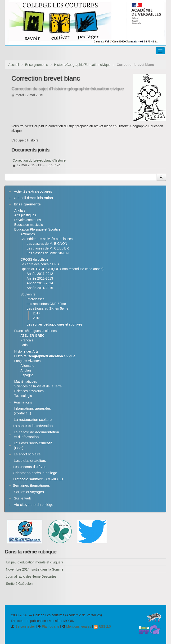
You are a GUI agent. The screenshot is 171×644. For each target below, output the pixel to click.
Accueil (14, 65)
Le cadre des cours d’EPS (40, 264)
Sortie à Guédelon (19, 584)
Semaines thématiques (31, 485)
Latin (24, 345)
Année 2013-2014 (40, 283)
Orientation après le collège (35, 473)
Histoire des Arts (26, 351)
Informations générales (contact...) (32, 411)
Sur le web (22, 498)
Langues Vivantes (27, 361)
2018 (37, 318)
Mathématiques (26, 381)
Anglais (20, 210)
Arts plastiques (25, 215)
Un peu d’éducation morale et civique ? (35, 562)
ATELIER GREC (32, 336)
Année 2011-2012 (40, 274)
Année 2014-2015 (40, 288)
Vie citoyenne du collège (34, 505)
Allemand (27, 366)
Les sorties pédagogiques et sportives (55, 324)
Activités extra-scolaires (33, 191)
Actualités (28, 234)
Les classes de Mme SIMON (48, 253)
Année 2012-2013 (40, 278)
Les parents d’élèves (29, 467)
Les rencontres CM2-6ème (46, 304)
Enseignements (37, 65)
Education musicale (29, 225)
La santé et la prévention (33, 426)
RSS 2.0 (102, 626)
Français (27, 340)
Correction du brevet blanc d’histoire (39, 160)
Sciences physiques (29, 391)
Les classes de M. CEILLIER (48, 248)
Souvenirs (28, 294)
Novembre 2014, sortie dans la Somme (35, 569)
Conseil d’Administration (33, 198)
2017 (37, 313)
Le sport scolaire (27, 454)
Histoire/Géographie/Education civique (82, 65)
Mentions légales (77, 626)
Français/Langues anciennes (35, 331)
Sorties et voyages (29, 492)
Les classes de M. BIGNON (47, 244)
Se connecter (23, 626)
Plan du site (48, 626)
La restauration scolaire (33, 420)
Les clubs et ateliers (30, 460)
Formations (23, 402)
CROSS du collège (34, 259)
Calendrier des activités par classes (46, 239)
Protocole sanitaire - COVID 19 (38, 479)
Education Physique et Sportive (37, 229)
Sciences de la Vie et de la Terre (38, 386)
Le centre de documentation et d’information (36, 434)
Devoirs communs (27, 220)
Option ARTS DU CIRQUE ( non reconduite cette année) (62, 269)
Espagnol (27, 375)
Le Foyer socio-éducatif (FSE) (33, 445)
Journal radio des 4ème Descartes (31, 576)
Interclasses (36, 299)
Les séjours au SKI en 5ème (48, 308)
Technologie (23, 396)
